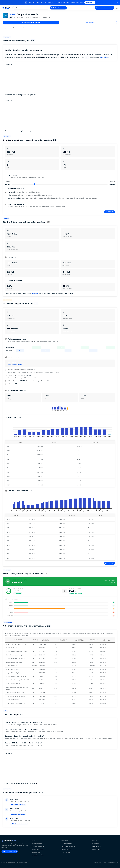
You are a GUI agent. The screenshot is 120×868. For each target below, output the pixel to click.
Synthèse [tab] (7, 28)
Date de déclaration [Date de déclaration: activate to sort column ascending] (107, 640)
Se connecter (95, 844)
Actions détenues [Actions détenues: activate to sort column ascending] (45, 640)
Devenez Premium (14, 364)
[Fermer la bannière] (118, 3)
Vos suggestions (96, 849)
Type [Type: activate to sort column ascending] (35, 640)
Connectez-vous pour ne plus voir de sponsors (21, 95)
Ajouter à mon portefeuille (31, 23)
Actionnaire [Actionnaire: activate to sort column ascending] (18, 640)
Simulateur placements (68, 846)
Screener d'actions (37, 844)
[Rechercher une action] (31, 8)
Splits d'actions (36, 852)
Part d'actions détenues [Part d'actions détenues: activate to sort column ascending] (62, 640)
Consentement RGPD (113, 863)
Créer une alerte (89, 23)
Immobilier (34, 18)
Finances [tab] (25, 28)
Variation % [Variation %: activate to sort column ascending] (93, 640)
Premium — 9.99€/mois (10, 851)
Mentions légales (98, 863)
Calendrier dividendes (38, 846)
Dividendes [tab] (16, 28)
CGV (105, 863)
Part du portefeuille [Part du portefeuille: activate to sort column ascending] (79, 640)
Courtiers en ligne (67, 844)
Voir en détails (110, 212)
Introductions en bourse (38, 855)
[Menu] (117, 8)
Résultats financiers (37, 849)
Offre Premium (66, 852)
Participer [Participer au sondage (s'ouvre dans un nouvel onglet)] (90, 3)
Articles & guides (66, 849)
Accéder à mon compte (104, 8)
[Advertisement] (60, 80)
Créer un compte (96, 846)
